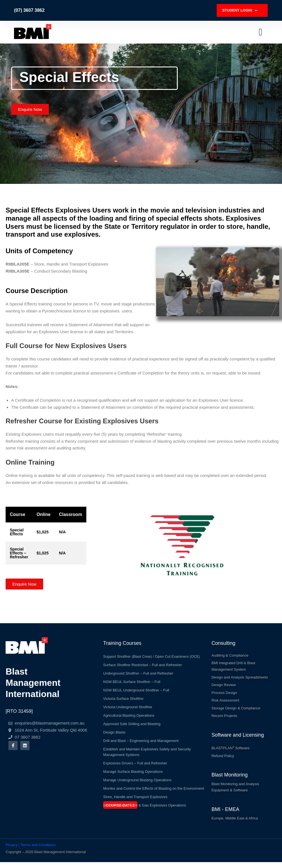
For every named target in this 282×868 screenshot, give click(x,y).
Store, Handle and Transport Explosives (135, 794)
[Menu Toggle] (261, 29)
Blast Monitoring (229, 779)
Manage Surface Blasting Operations (133, 769)
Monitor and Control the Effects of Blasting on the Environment (154, 786)
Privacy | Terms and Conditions (31, 850)
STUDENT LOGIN (242, 9)
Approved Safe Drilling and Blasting (132, 721)
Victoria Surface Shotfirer (123, 696)
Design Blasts (114, 729)
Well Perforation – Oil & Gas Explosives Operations (145, 802)
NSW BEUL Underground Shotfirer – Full (136, 687)
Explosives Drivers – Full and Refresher (135, 760)
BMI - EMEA (225, 814)
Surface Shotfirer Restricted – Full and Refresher (143, 662)
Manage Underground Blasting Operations (137, 777)
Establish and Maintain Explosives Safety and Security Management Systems (147, 749)
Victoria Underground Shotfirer (128, 704)
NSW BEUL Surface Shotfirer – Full (132, 679)
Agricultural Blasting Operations (129, 713)
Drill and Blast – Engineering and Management (141, 738)
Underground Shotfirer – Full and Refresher (138, 671)
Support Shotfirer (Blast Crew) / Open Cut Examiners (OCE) (152, 654)
